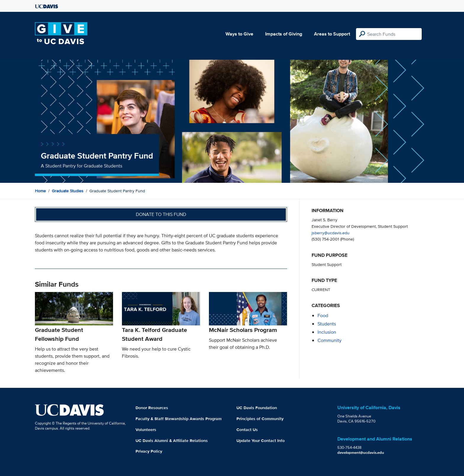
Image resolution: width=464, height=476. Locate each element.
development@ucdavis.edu (361, 452)
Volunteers (146, 430)
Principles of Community (260, 419)
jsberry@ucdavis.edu (331, 233)
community (330, 340)
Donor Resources (152, 408)
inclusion (327, 332)
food (323, 316)
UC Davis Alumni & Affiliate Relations (172, 440)
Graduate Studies (68, 191)
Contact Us (247, 430)
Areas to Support (332, 34)
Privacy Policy (149, 451)
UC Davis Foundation (257, 408)
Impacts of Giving (284, 34)
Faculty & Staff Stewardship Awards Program (179, 419)
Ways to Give (239, 34)
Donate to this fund (161, 214)
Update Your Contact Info (261, 440)
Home (40, 191)
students (327, 324)
